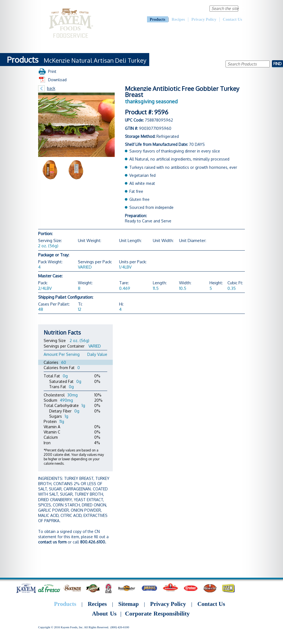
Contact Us (232, 19)
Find (277, 64)
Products (158, 19)
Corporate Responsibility (183, 8)
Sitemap (129, 604)
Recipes (178, 19)
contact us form (52, 542)
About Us (150, 8)
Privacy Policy (204, 19)
